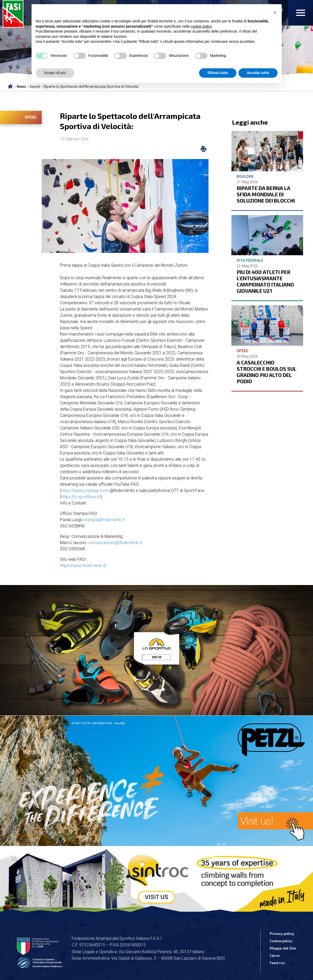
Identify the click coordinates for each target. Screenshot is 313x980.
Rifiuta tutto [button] (218, 73)
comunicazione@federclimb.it (115, 543)
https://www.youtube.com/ (86, 491)
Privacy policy (282, 933)
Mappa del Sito (283, 948)
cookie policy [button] (201, 26)
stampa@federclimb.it (104, 520)
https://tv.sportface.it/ (81, 497)
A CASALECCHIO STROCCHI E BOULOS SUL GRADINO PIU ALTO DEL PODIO (267, 372)
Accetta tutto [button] (258, 73)
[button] (275, 13)
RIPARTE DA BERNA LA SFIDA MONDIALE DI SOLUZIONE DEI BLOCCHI (266, 194)
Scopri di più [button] (55, 73)
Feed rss (277, 963)
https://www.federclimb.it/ (83, 566)
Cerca (275, 955)
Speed (31, 117)
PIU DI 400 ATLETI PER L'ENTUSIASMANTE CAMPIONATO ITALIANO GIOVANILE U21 (265, 281)
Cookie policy (281, 941)
